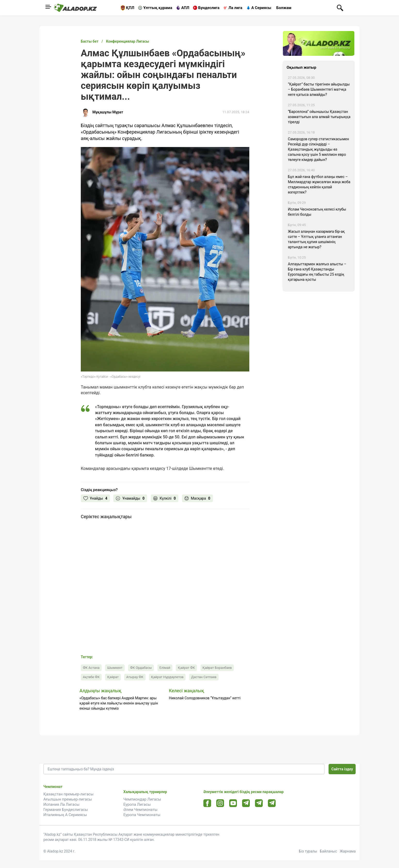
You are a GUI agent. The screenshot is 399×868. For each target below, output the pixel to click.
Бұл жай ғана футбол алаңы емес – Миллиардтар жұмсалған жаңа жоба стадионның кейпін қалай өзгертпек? (319, 184)
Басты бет (90, 41)
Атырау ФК (135, 677)
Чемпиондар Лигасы (142, 799)
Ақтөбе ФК (91, 677)
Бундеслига (209, 8)
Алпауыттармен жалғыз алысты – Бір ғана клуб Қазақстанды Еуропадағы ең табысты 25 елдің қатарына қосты (317, 272)
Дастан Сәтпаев (204, 677)
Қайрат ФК (186, 668)
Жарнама (348, 851)
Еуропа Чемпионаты (142, 815)
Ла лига (235, 8)
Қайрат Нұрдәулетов (167, 677)
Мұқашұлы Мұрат (108, 112)
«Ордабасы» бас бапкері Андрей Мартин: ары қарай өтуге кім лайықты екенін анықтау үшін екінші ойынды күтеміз (119, 703)
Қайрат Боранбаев (217, 668)
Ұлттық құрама (158, 8)
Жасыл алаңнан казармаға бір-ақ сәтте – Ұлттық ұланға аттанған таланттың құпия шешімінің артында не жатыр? (317, 239)
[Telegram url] (246, 803)
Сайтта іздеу (342, 769)
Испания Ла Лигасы (61, 804)
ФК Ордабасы (141, 668)
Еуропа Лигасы (137, 804)
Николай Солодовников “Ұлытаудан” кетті (205, 698)
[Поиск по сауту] (340, 7)
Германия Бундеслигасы (66, 810)
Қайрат (113, 677)
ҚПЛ (130, 8)
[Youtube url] (233, 804)
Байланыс (328, 851)
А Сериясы (261, 8)
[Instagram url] (220, 803)
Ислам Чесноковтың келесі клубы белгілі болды (317, 212)
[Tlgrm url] (259, 803)
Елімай (165, 668)
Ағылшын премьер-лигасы (68, 799)
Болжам (284, 8)
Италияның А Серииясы (65, 815)
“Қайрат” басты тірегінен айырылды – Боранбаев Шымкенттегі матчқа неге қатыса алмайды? (319, 89)
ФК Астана (91, 668)
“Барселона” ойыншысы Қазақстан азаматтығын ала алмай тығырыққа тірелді (319, 117)
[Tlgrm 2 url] (272, 803)
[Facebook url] (207, 803)
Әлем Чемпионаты (140, 810)
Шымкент (115, 668)
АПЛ (185, 8)
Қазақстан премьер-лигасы (68, 794)
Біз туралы (308, 851)
